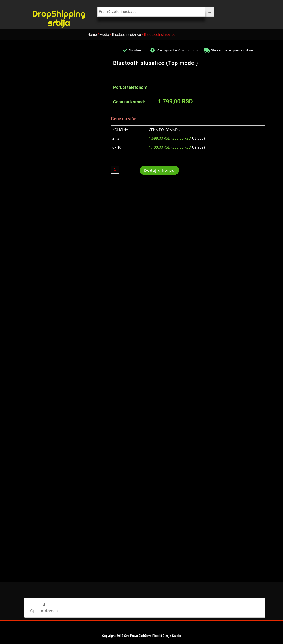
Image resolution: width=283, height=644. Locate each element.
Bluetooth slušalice (129, 35)
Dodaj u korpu (160, 170)
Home (92, 35)
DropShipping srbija (59, 18)
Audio (105, 35)
